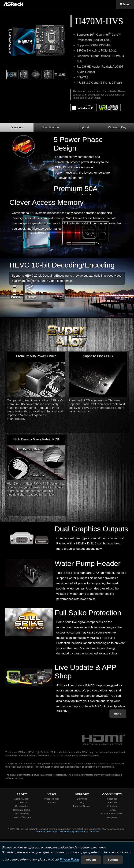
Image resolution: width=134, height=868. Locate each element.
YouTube (112, 802)
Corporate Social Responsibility (22, 812)
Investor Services (22, 817)
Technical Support (82, 806)
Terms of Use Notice (46, 832)
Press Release (52, 799)
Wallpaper (112, 817)
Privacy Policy (69, 860)
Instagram (112, 806)
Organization (22, 806)
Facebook (112, 799)
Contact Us (22, 802)
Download (82, 799)
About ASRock (22, 799)
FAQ (82, 802)
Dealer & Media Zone (112, 814)
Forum (112, 810)
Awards (52, 802)
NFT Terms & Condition (87, 832)
